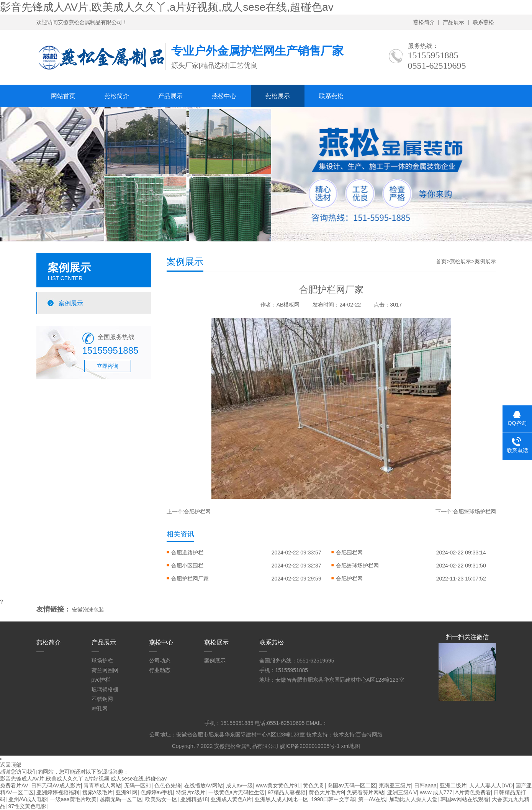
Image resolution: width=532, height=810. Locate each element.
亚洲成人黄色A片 (231, 799)
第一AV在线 (372, 799)
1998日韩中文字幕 (333, 799)
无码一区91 (138, 785)
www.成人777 (436, 792)
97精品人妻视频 (287, 792)
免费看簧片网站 (365, 792)
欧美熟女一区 (161, 799)
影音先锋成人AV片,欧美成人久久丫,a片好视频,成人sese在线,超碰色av (167, 7)
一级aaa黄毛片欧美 (73, 799)
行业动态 (160, 670)
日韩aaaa (425, 785)
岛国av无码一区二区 (352, 785)
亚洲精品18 (194, 799)
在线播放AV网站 (204, 785)
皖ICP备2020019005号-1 (310, 746)
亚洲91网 (127, 792)
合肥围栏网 (349, 553)
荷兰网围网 (105, 670)
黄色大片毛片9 (326, 792)
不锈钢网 (102, 699)
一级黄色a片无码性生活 (237, 792)
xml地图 (351, 746)
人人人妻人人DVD (491, 785)
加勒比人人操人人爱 (413, 799)
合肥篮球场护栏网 (475, 512)
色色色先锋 (168, 785)
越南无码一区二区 (121, 799)
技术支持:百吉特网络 (358, 735)
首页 (441, 261)
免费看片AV (14, 785)
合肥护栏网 (197, 512)
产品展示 (453, 22)
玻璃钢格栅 (105, 689)
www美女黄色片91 (278, 785)
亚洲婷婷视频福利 (58, 792)
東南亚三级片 (395, 785)
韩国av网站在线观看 (465, 799)
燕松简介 (424, 22)
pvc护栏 (101, 680)
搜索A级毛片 (97, 792)
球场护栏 (102, 661)
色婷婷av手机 (157, 792)
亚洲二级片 (453, 785)
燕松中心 (224, 96)
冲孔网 (100, 708)
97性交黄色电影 (28, 806)
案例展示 (71, 303)
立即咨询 (108, 366)
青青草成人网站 (102, 785)
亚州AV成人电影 (28, 799)
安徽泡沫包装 (88, 610)
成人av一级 (240, 785)
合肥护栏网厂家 (190, 579)
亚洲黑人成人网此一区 (282, 799)
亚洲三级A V (402, 792)
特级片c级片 (191, 792)
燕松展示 (278, 96)
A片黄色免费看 (473, 792)
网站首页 (63, 96)
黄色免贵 (314, 785)
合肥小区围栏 (187, 566)
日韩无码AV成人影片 (56, 785)
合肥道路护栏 (187, 553)
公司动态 (160, 661)
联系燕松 (483, 22)
